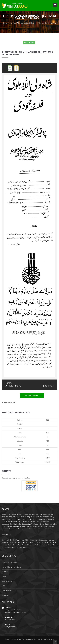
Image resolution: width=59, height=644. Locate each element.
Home (5, 23)
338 (47, 450)
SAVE (18, 386)
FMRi (3, 586)
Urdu (20, 433)
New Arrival (9, 402)
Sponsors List (6, 591)
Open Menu (55, 5)
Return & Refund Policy (9, 562)
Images (20, 445)
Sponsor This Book (32, 396)
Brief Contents (29, 43)
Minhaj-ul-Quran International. (30, 639)
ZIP (20, 454)
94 (48, 424)
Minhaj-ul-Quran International (11, 567)
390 (47, 445)
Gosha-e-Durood (7, 581)
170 (47, 441)
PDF (20, 450)
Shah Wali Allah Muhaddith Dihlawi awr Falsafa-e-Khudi (29, 23)
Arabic (20, 428)
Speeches (5, 572)
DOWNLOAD (48, 386)
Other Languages (20, 437)
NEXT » (9, 383)
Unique (20, 420)
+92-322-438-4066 (10, 620)
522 (47, 433)
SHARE (9, 386)
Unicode (20, 441)
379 (47, 454)
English (20, 424)
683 (47, 420)
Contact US (5, 595)
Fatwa (4, 577)
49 (48, 428)
